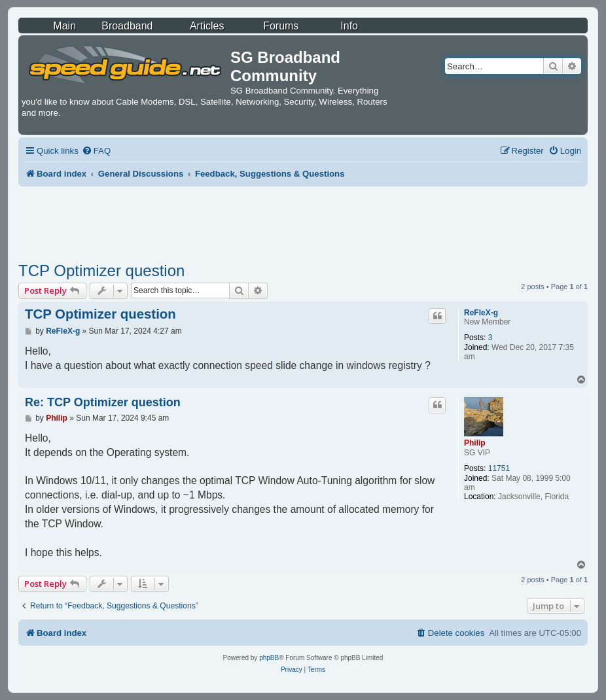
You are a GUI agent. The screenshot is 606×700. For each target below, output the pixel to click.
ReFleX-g (481, 313)
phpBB (269, 658)
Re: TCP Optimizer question (103, 402)
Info (349, 26)
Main (64, 26)
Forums (281, 26)
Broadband (127, 26)
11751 (499, 468)
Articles (207, 26)
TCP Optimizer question (101, 271)
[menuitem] (96, 151)
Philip (475, 443)
